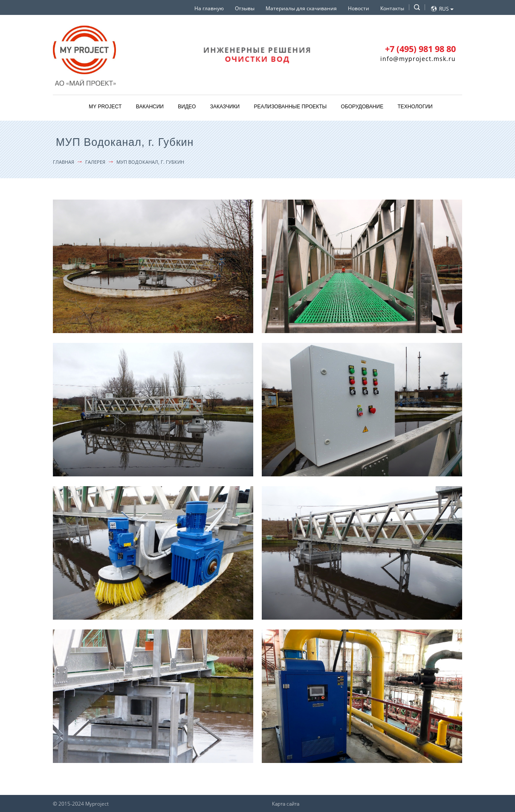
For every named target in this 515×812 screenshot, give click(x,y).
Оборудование (362, 107)
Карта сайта (286, 804)
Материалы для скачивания (301, 8)
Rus (446, 9)
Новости (359, 8)
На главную (209, 8)
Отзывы (245, 8)
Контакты (392, 8)
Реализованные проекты (290, 107)
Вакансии (150, 107)
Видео (187, 107)
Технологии (415, 107)
